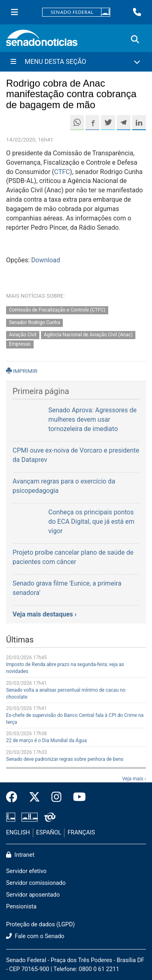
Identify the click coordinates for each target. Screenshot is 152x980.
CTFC (62, 172)
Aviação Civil (23, 335)
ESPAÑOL (49, 833)
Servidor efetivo (26, 871)
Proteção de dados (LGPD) (41, 924)
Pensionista (21, 907)
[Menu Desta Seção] (76, 62)
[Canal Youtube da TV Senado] (77, 797)
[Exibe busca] (135, 39)
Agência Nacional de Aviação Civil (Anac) (88, 335)
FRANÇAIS (81, 833)
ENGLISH (18, 833)
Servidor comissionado (36, 883)
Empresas (20, 344)
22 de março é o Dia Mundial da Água (46, 740)
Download (46, 260)
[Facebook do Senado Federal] (15, 797)
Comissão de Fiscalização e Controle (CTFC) (57, 310)
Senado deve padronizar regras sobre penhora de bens (65, 759)
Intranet (20, 855)
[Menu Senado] (15, 12)
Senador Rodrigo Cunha (34, 322)
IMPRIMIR (22, 371)
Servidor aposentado (33, 895)
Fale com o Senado (35, 936)
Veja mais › (134, 779)
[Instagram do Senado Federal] (57, 797)
